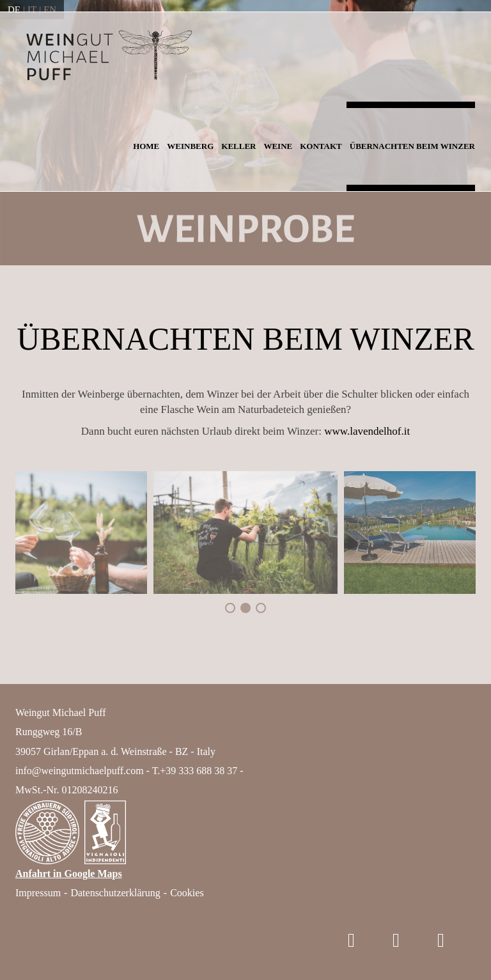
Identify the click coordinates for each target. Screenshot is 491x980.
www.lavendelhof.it (367, 431)
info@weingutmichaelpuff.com (80, 771)
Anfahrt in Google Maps (69, 874)
